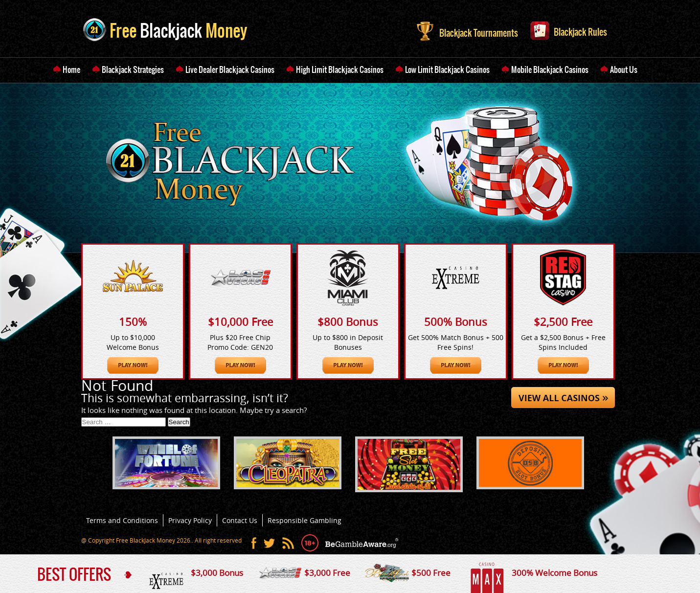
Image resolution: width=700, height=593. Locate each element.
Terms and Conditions (122, 520)
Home (71, 69)
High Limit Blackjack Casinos (340, 69)
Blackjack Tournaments (467, 30)
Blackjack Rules (569, 30)
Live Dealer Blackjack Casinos (230, 69)
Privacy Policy (190, 520)
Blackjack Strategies (133, 69)
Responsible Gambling (305, 520)
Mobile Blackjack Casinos (550, 69)
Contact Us (240, 520)
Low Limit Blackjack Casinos (447, 69)
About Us (624, 69)
